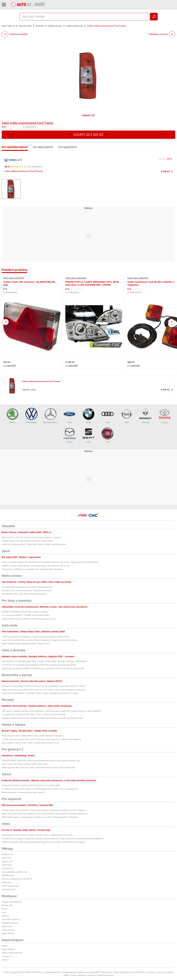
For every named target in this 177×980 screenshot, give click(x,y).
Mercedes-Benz (50, 416)
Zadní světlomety (75, 26)
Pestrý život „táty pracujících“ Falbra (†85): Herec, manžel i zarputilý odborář (34, 544)
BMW (88, 416)
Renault (146, 416)
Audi (108, 416)
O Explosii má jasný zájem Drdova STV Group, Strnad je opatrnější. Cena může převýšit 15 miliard (43, 686)
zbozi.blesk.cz (8, 868)
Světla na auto (55, 26)
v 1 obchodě (9, 365)
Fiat (108, 435)
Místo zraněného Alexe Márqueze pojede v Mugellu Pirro (26, 644)
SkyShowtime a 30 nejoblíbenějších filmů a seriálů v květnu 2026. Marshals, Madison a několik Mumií (44, 661)
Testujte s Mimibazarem (12, 902)
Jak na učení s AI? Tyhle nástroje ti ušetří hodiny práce (25, 764)
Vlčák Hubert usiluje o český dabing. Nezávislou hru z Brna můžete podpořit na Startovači (39, 817)
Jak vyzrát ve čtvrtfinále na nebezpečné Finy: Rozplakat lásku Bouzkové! (32, 569)
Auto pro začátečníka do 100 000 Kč (17, 879)
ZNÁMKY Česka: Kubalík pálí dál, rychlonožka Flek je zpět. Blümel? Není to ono (36, 566)
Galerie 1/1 (89, 115)
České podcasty (8, 949)
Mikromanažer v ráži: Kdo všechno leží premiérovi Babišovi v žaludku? (31, 537)
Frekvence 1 (7, 956)
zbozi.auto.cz (8, 26)
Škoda (12, 416)
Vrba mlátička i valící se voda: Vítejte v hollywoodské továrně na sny (30, 743)
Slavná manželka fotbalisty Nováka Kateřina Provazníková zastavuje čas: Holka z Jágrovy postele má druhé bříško (50, 562)
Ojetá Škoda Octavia (10, 886)
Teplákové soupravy (10, 923)
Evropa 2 (6, 960)
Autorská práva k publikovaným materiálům (81, 972)
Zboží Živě (6, 858)
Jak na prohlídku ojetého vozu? (15, 872)
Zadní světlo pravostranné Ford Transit (27, 123)
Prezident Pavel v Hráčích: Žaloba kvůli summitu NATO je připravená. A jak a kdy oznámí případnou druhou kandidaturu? (53, 839)
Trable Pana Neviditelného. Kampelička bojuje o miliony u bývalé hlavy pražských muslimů (40, 693)
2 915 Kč (165, 171)
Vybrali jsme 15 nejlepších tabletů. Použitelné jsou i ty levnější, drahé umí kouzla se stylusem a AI (43, 668)
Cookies (73, 975)
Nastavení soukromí (87, 975)
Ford (69, 416)
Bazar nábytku (8, 933)
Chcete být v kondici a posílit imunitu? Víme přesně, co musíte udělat (31, 785)
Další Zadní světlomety (14, 278)
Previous (6, 322)
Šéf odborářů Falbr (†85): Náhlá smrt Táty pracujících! (24, 594)
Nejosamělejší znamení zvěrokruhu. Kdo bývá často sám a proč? (29, 619)
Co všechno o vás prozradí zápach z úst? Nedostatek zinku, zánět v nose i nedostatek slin (40, 789)
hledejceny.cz (7, 854)
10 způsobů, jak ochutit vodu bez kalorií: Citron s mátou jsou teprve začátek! (34, 714)
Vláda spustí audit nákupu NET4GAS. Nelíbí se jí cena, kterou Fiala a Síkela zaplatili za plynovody (43, 690)
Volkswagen (31, 416)
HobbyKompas (8, 875)
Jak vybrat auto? (9, 889)
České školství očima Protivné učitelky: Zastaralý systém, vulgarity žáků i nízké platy (37, 835)
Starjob (5, 946)
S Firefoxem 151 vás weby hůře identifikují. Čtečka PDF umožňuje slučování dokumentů (39, 665)
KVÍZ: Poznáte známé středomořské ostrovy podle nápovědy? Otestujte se (33, 736)
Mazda (69, 435)
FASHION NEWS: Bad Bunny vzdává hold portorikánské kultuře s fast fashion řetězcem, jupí (41, 761)
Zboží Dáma (7, 865)
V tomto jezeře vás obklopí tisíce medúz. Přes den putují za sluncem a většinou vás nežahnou (41, 739)
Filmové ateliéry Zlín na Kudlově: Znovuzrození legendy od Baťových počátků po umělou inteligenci (44, 810)
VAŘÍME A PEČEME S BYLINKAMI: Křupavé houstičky (25, 612)
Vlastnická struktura (105, 975)
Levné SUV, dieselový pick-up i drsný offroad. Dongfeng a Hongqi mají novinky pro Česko (39, 640)
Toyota (165, 416)
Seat (88, 435)
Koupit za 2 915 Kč (88, 135)
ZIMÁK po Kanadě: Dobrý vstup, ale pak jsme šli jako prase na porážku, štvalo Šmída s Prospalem (43, 842)
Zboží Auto (6, 882)
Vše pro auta (25, 26)
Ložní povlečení (8, 930)
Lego (4, 912)
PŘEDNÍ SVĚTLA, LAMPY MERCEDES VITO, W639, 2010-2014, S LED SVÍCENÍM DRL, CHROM (92, 283)
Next (171, 322)
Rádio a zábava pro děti (12, 953)
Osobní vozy (7, 861)
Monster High (7, 905)
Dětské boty (7, 926)
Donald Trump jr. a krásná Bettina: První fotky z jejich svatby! (27, 541)
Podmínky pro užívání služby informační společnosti (122, 972)
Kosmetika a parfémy (11, 919)
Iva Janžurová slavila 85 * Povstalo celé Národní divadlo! (26, 615)
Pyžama (5, 916)
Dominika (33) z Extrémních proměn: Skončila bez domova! (27, 590)
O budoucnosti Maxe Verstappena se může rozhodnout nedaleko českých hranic (36, 637)
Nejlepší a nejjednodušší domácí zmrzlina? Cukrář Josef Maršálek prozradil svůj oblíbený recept (42, 718)
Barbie (4, 909)
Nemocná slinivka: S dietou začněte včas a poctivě (23, 792)
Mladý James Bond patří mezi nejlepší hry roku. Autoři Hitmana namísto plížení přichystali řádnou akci (45, 814)
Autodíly (40, 26)
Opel (127, 416)
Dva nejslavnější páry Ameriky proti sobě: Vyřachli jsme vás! (27, 587)
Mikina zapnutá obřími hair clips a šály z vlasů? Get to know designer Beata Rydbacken (39, 768)
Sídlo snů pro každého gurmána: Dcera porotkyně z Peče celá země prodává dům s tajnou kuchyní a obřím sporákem (51, 711)
